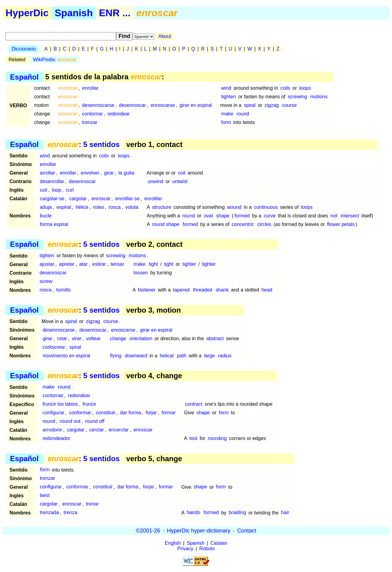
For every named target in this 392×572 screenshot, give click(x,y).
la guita (126, 173)
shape (223, 216)
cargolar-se (52, 199)
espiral (64, 207)
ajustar (47, 264)
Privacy (185, 549)
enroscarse (163, 105)
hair (285, 513)
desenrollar (52, 181)
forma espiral (54, 224)
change (118, 339)
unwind (155, 181)
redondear (119, 114)
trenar (92, 504)
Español (24, 77)
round (243, 114)
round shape (166, 224)
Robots (207, 549)
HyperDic (27, 13)
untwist (180, 181)
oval (208, 216)
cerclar (96, 430)
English (173, 543)
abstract (215, 339)
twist (45, 496)
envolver (90, 173)
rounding (217, 438)
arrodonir (52, 430)
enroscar (101, 199)
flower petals (341, 224)
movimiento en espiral (66, 356)
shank (222, 290)
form (226, 122)
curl (70, 190)
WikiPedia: (55, 60)
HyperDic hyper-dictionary (199, 531)
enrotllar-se (127, 199)
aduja (46, 207)
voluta (132, 207)
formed (242, 216)
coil (182, 173)
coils (285, 88)
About (165, 36)
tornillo (64, 290)
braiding (237, 513)
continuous (266, 207)
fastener (147, 290)
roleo (99, 207)
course (289, 105)
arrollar (47, 173)
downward (136, 356)
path (182, 356)
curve (270, 216)
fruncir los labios (60, 404)
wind (226, 88)
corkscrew (54, 347)
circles (264, 224)
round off (95, 421)
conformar (80, 413)
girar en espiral (196, 105)
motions (319, 97)
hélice (82, 207)
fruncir (89, 404)
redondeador (57, 438)
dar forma (130, 413)
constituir (106, 413)
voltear (93, 339)
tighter (189, 264)
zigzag (272, 105)
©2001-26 (148, 531)
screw (46, 281)
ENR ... (115, 13)
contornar (92, 114)
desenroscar (132, 105)
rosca (115, 207)
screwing (297, 97)
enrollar (90, 88)
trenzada (49, 513)
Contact (247, 531)
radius (225, 356)
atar (83, 264)
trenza (70, 513)
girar (109, 173)
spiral (250, 105)
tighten (228, 97)
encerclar (119, 430)
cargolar (78, 199)
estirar (99, 264)
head (267, 290)
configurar (53, 413)
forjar (151, 413)
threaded (203, 290)
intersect (350, 216)
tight (153, 264)
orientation (141, 339)
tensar (117, 264)
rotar (62, 339)
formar (168, 413)
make (227, 114)
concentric (243, 224)
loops (305, 88)
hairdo (193, 513)
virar (76, 339)
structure (162, 207)
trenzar (90, 122)
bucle (46, 216)
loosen (141, 273)
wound (234, 207)
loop (56, 190)
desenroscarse (98, 105)
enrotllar (153, 199)
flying (116, 356)
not (334, 216)
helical (166, 356)
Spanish (74, 13)
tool (193, 438)
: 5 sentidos (84, 144)
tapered (181, 290)
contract (194, 404)
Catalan (219, 543)
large (209, 356)
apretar (67, 264)
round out (70, 421)
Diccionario (24, 49)
